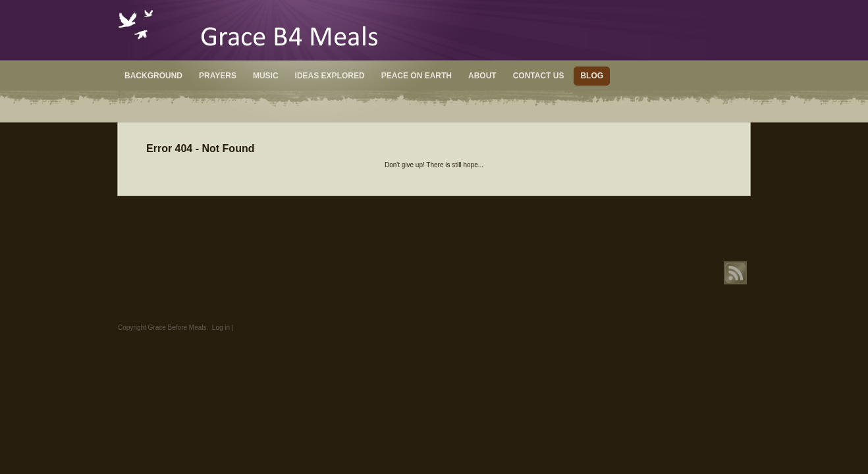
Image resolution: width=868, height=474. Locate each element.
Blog (592, 76)
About (482, 76)
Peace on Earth (417, 76)
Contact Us (539, 76)
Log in (221, 328)
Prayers (218, 76)
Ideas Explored (330, 76)
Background (153, 76)
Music (266, 76)
